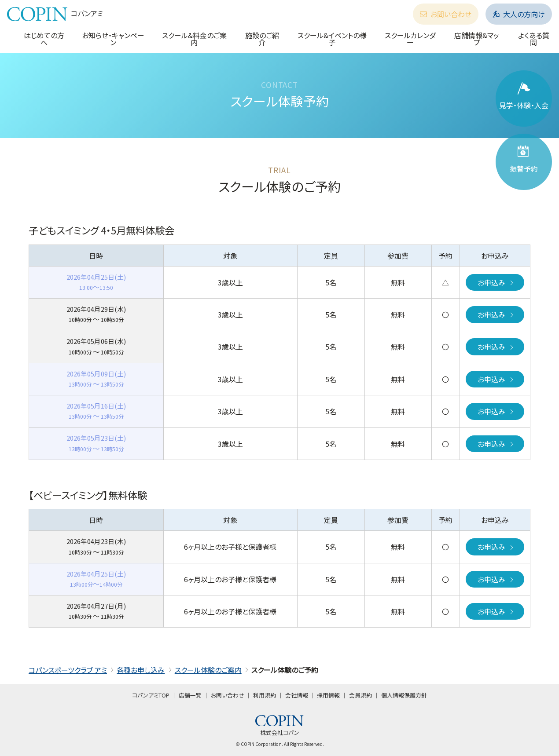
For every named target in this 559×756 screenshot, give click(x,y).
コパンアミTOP (151, 695)
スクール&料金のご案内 (194, 39)
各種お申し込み (141, 670)
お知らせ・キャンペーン (113, 39)
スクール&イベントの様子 (332, 39)
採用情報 (328, 695)
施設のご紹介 (262, 39)
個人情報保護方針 (404, 695)
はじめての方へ (44, 39)
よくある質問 (534, 39)
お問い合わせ (446, 14)
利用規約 (265, 695)
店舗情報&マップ (477, 39)
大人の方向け (519, 14)
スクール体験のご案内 (208, 670)
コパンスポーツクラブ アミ (68, 670)
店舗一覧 (190, 695)
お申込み (496, 282)
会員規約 (360, 695)
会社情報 (297, 695)
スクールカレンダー (410, 39)
